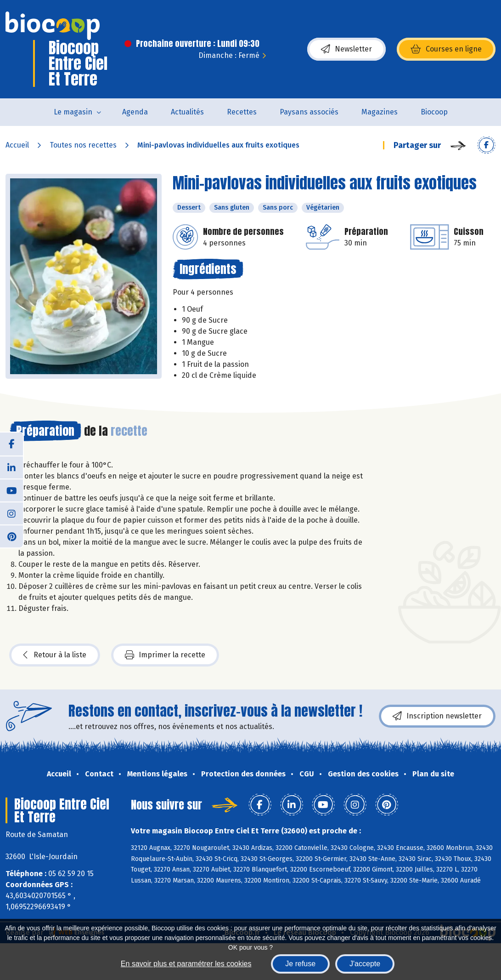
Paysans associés (309, 112)
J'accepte (365, 964)
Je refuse (300, 964)
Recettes (242, 112)
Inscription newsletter (437, 716)
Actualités (187, 112)
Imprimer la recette (165, 655)
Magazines (380, 112)
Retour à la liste (55, 655)
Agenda (135, 112)
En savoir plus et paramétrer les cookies (186, 964)
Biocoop (434, 112)
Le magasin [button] (73, 112)
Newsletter (346, 49)
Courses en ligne (446, 49)
